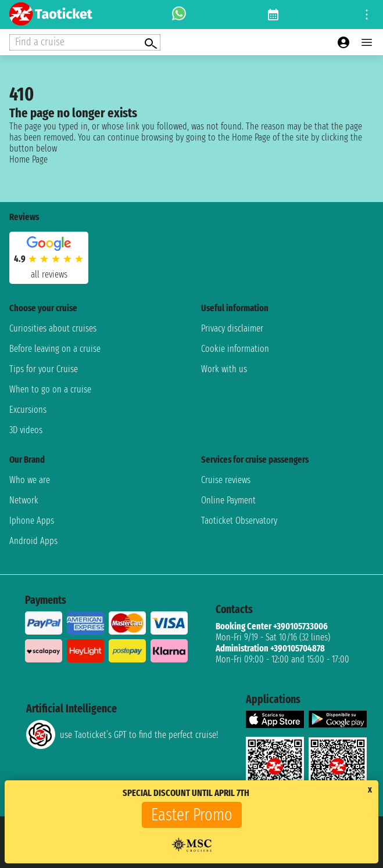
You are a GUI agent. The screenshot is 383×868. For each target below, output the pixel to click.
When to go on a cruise (50, 389)
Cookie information (235, 349)
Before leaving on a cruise (55, 349)
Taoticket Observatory (239, 521)
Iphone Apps (32, 521)
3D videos (26, 430)
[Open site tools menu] (367, 15)
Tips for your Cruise (44, 369)
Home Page (28, 159)
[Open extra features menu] (85, 42)
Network (24, 500)
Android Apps (33, 541)
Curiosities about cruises (53, 328)
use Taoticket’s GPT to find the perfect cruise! (122, 734)
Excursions (28, 410)
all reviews (49, 274)
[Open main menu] (367, 42)
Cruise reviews (226, 480)
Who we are (30, 480)
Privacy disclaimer (232, 328)
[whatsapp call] (179, 15)
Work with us (224, 369)
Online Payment (228, 500)
